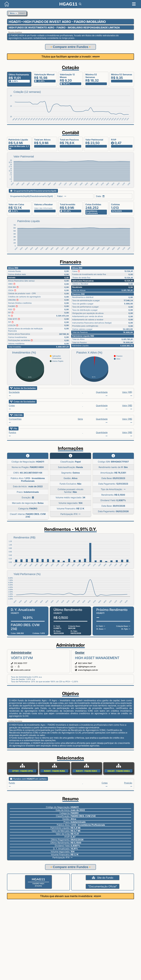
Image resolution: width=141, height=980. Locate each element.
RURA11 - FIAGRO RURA (54, 771)
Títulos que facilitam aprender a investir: (70, 57)
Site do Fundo (103, 878)
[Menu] (134, 4)
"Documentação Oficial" (103, 886)
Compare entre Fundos (70, 47)
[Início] (5, 7)
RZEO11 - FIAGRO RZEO (86, 771)
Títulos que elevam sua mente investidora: (70, 896)
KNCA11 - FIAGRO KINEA (119, 771)
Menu (13, 13)
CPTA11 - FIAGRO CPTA (22, 771)
